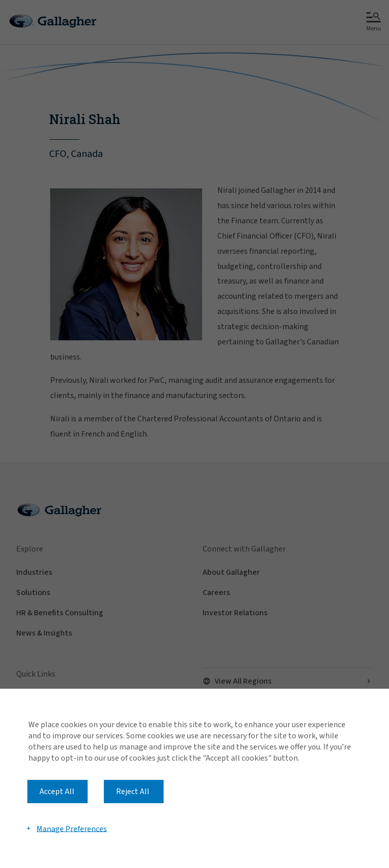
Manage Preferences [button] (72, 828)
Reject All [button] (133, 792)
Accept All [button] (57, 792)
